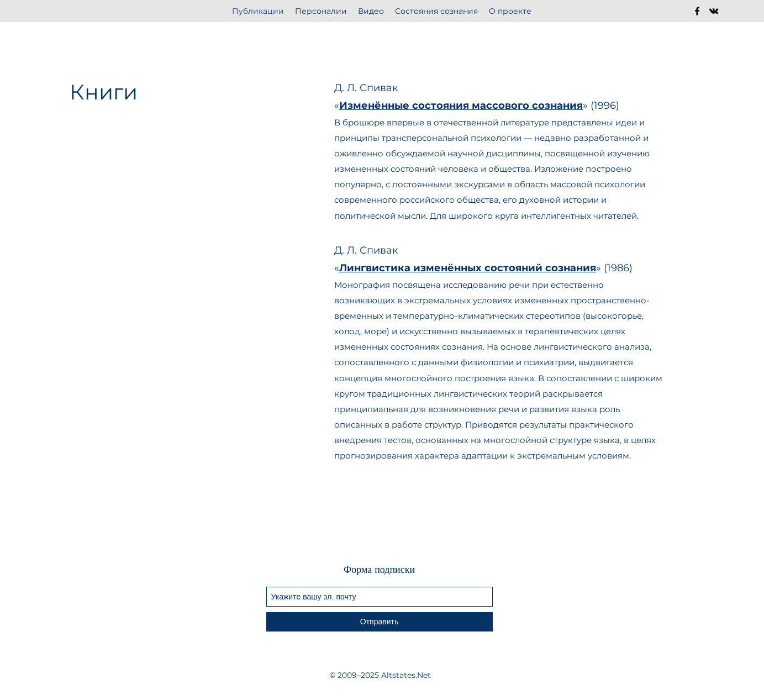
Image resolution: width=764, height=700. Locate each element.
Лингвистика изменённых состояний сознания (468, 268)
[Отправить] (380, 622)
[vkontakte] (714, 11)
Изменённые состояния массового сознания (461, 106)
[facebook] (697, 11)
